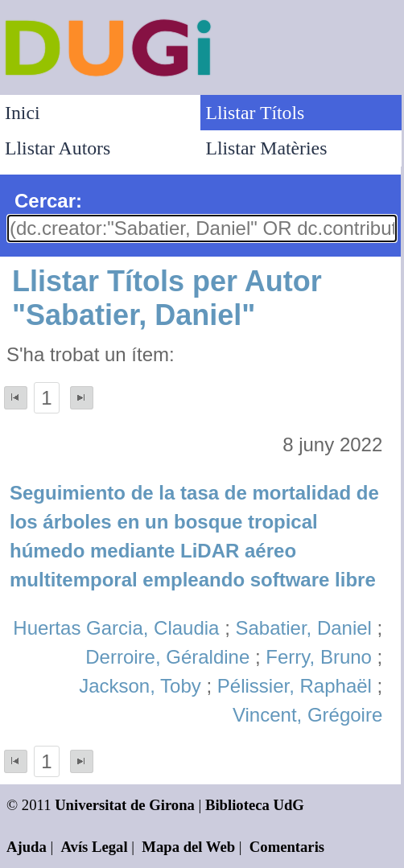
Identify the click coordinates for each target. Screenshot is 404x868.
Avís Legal (95, 847)
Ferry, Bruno (319, 657)
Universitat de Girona (125, 805)
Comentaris (287, 847)
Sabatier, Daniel (303, 628)
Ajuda (27, 847)
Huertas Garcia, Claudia (116, 628)
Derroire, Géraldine (167, 657)
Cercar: (48, 201)
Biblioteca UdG (255, 805)
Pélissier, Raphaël (295, 686)
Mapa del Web (188, 847)
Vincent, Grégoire (307, 715)
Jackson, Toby (140, 686)
